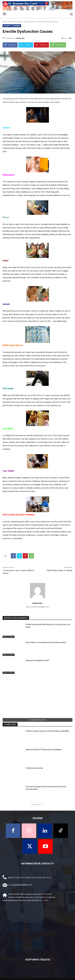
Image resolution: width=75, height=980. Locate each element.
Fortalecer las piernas (34, 768)
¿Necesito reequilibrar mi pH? (37, 660)
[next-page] (8, 678)
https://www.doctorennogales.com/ (38, 607)
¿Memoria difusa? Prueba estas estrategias (43, 750)
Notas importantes (16, 22)
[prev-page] (4, 678)
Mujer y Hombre (30, 22)
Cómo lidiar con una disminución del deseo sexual (46, 642)
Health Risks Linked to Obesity (60, 570)
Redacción (21, 38)
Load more (38, 804)
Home (5, 22)
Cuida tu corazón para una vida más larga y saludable (47, 731)
